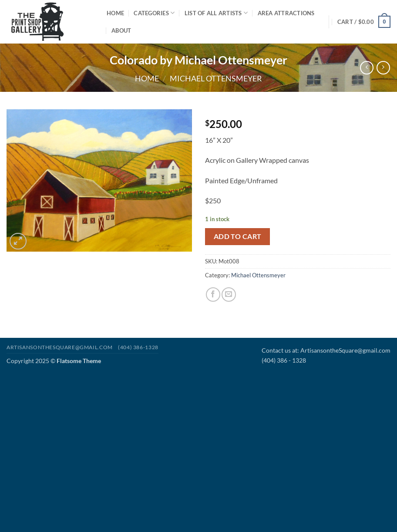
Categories (154, 13)
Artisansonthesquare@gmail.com (60, 347)
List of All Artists (216, 13)
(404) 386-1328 (138, 347)
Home (115, 13)
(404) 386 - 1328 (284, 360)
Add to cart (238, 236)
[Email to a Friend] (229, 295)
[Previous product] (383, 68)
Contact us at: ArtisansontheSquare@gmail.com (326, 350)
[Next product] (367, 68)
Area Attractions (286, 13)
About (121, 30)
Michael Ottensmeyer (216, 78)
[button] (364, 22)
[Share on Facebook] (213, 295)
